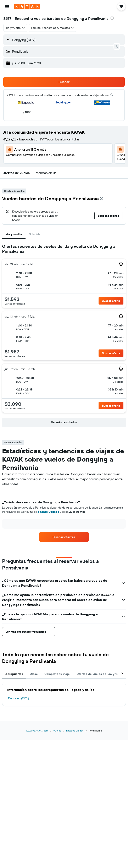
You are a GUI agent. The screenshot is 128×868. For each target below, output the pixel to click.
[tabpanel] (64, 336)
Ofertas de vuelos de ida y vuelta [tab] (100, 674)
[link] (64, 537)
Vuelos (57, 731)
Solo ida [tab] (35, 234)
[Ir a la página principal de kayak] (27, 6)
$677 (7, 19)
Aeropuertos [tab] (14, 674)
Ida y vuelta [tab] (14, 234)
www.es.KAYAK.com (37, 731)
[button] (7, 6)
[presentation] (112, 18)
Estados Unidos (75, 731)
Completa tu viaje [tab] (57, 674)
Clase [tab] (34, 674)
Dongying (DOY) (18, 698)
